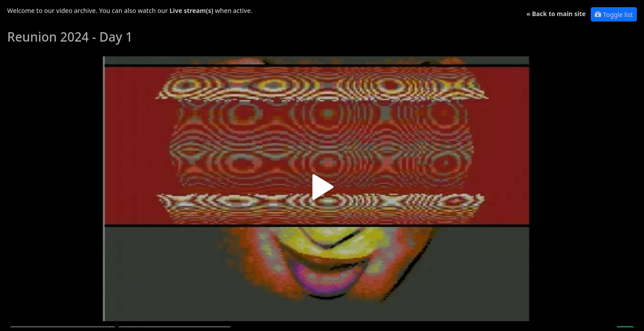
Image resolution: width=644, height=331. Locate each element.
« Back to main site (556, 14)
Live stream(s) (191, 11)
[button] (322, 190)
